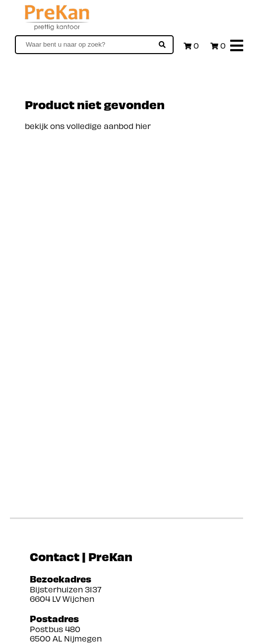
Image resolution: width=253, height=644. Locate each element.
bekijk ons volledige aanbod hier (88, 126)
